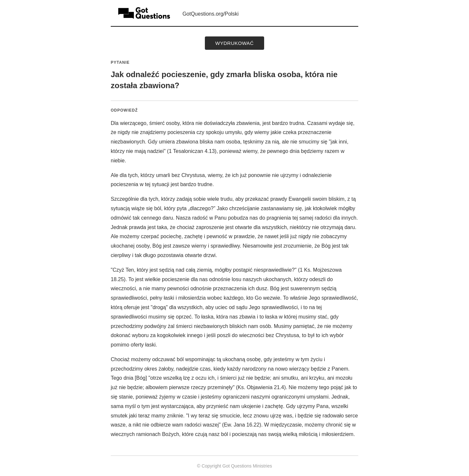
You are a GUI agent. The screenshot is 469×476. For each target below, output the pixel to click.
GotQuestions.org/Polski (211, 14)
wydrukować (234, 43)
